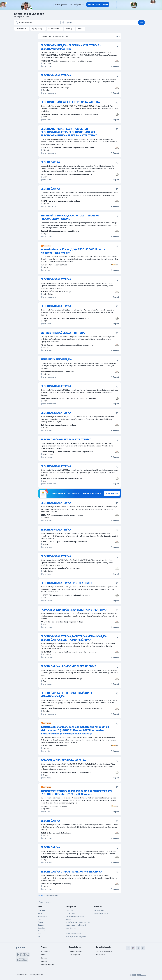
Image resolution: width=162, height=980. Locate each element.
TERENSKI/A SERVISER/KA (56, 359)
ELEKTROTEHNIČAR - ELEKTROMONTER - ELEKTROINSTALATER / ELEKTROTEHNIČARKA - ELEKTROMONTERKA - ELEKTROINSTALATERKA (69, 132)
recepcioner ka (71, 928)
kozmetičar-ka (71, 913)
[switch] (118, 36)
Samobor (41, 925)
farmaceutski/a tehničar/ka (75, 916)
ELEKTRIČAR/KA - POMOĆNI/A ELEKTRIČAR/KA (68, 666)
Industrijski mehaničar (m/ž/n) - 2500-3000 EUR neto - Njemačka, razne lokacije (73, 251)
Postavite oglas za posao (98, 4)
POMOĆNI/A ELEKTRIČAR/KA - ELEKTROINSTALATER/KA (74, 610)
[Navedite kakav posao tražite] (37, 23)
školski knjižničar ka (72, 931)
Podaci (44, 955)
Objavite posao (74, 955)
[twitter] (138, 948)
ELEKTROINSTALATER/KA (56, 75)
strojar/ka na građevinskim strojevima (78, 922)
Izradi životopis (112, 493)
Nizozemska (42, 931)
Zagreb (40, 913)
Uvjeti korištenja (22, 975)
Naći (141, 23)
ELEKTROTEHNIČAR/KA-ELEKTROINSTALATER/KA (70, 102)
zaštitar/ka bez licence (73, 934)
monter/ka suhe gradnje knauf (76, 925)
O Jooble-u (45, 951)
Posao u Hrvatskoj (48, 965)
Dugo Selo (42, 928)
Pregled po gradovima (101, 913)
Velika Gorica (42, 916)
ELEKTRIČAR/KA (50, 162)
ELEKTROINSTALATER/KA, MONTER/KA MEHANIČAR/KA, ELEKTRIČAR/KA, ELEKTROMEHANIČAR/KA (74, 638)
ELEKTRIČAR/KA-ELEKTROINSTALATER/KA (66, 440)
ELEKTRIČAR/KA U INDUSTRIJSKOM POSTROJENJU (71, 872)
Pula (40, 919)
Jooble (144, 975)
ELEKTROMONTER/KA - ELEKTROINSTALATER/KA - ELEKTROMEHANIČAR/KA (71, 47)
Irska (40, 934)
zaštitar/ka (69, 910)
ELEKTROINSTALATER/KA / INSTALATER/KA (67, 583)
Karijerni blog (101, 955)
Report (115, 66)
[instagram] (133, 948)
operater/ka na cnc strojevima (76, 937)
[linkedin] (143, 948)
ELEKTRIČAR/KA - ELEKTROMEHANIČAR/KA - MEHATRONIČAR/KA (67, 695)
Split (40, 937)
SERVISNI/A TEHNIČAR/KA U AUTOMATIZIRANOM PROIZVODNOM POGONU (70, 217)
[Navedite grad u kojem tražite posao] (84, 23)
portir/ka (69, 919)
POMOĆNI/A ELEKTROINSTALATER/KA (63, 760)
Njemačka (41, 910)
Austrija (41, 922)
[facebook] (128, 948)
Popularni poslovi (99, 910)
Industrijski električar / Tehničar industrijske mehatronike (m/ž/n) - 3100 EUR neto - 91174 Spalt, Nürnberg (76, 792)
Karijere (44, 958)
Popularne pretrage (46, 902)
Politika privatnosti (37, 975)
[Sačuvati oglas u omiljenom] (117, 46)
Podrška (44, 961)
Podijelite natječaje (76, 951)
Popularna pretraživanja (105, 951)
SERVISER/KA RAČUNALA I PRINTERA (63, 333)
